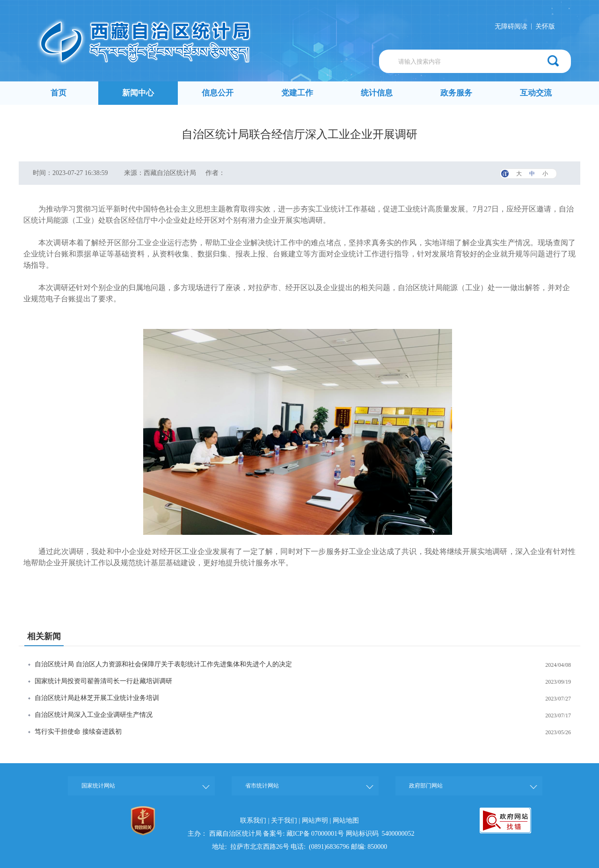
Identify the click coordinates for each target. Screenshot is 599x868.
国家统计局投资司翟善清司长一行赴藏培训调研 (103, 681)
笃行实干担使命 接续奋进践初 (78, 732)
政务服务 (456, 93)
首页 (58, 93)
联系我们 (253, 821)
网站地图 (346, 821)
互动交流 (536, 93)
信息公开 (218, 93)
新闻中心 (138, 93)
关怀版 (545, 26)
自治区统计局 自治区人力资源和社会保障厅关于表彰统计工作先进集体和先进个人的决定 (163, 664)
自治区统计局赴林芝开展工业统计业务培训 (97, 698)
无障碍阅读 (511, 26)
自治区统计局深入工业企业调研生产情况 (94, 715)
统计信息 (377, 93)
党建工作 (297, 93)
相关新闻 (44, 637)
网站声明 (315, 821)
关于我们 (284, 821)
